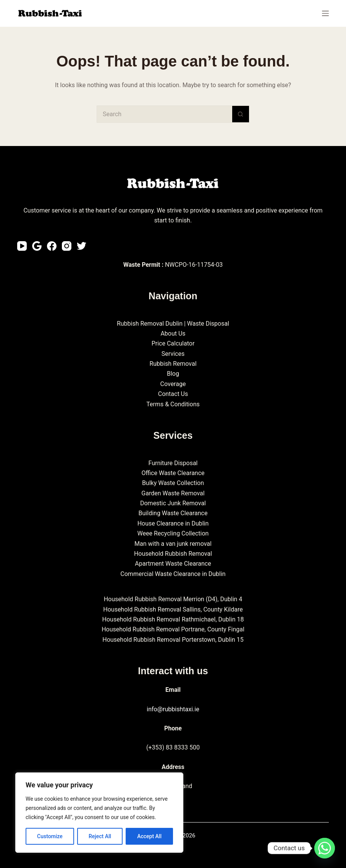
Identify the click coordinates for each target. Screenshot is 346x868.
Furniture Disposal (173, 463)
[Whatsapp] (325, 848)
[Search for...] (164, 114)
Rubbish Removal (173, 364)
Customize (50, 836)
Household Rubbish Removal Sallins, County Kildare (173, 609)
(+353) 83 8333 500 (173, 747)
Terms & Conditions (173, 404)
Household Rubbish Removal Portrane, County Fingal (173, 629)
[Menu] (325, 13)
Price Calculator (173, 343)
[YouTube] (22, 246)
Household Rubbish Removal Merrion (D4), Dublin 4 (173, 599)
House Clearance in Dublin (173, 523)
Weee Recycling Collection (173, 533)
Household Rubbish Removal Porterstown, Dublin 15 (173, 640)
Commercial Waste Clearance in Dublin (173, 574)
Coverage (173, 384)
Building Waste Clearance (173, 513)
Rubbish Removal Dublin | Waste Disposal (173, 324)
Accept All (149, 836)
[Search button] (241, 114)
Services (173, 354)
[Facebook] (52, 246)
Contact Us (173, 394)
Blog (173, 374)
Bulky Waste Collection (173, 483)
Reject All (100, 836)
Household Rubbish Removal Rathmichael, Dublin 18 (173, 619)
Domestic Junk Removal (173, 503)
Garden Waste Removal (173, 493)
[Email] (37, 246)
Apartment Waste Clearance (173, 564)
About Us (173, 333)
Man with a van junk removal (173, 544)
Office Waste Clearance (173, 473)
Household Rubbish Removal (173, 554)
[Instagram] (67, 246)
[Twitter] (82, 246)
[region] (99, 813)
